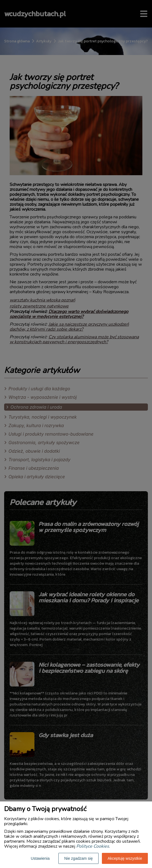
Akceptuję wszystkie (125, 858)
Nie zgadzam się (78, 858)
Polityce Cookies (93, 846)
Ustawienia (40, 858)
